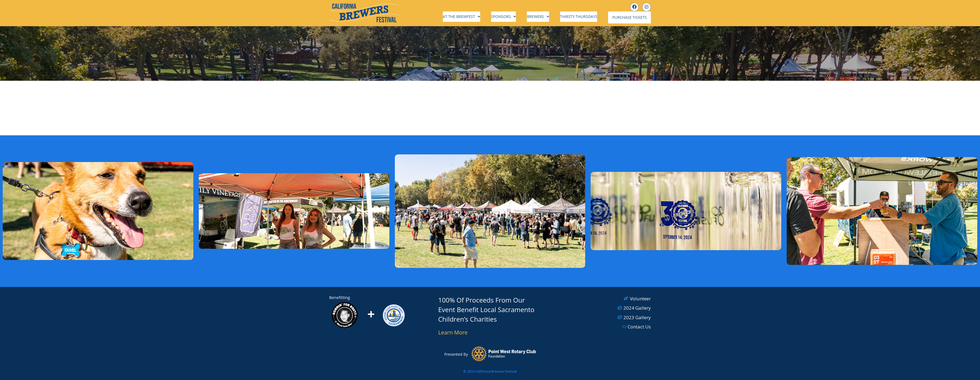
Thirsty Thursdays (584, 17)
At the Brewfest (467, 17)
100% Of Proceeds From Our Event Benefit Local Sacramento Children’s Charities (486, 308)
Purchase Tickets (632, 17)
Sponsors (509, 17)
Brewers (543, 17)
